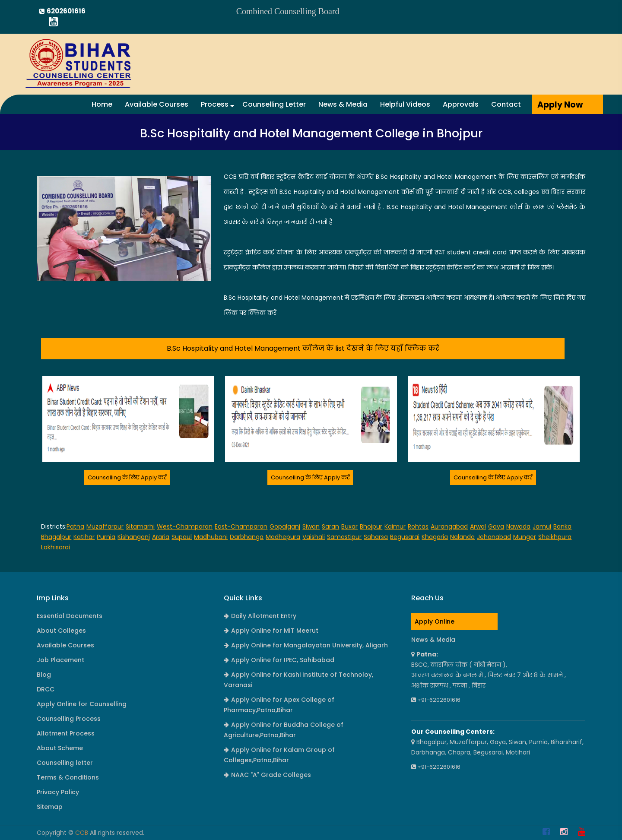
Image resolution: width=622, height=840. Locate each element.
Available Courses (157, 104)
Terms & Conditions (68, 777)
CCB (82, 833)
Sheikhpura (555, 537)
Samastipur (344, 537)
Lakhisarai (56, 547)
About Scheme (60, 748)
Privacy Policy (58, 792)
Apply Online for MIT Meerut (271, 631)
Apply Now (560, 105)
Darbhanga (247, 537)
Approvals (461, 104)
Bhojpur (371, 526)
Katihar (84, 537)
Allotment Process (66, 733)
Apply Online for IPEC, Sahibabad (279, 660)
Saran (330, 526)
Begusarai (405, 537)
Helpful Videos (405, 104)
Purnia (106, 537)
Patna (75, 526)
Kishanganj (134, 537)
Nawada (518, 526)
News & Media (343, 104)
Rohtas (418, 526)
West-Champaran (185, 526)
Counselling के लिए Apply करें (127, 477)
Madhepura (283, 537)
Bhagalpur (56, 537)
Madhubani (211, 537)
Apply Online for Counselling (82, 704)
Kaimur (395, 526)
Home (102, 104)
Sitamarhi (140, 526)
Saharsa (376, 537)
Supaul (182, 537)
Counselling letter (65, 763)
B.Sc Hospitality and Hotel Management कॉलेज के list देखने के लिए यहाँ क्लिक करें (303, 348)
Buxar (349, 526)
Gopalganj (285, 526)
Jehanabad (494, 537)
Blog (44, 675)
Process (217, 104)
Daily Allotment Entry (260, 616)
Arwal (478, 526)
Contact (506, 104)
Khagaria (435, 537)
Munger (525, 537)
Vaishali (314, 537)
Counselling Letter (274, 104)
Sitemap (50, 807)
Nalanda (462, 537)
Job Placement (60, 660)
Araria (161, 537)
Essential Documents (70, 616)
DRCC (46, 689)
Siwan (311, 526)
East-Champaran (241, 526)
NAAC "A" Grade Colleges (267, 775)
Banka (562, 526)
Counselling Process (69, 719)
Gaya (496, 526)
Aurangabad (449, 526)
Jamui (542, 526)
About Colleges (61, 631)
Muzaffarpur (105, 526)
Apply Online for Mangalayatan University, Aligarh (306, 645)
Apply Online (435, 621)
